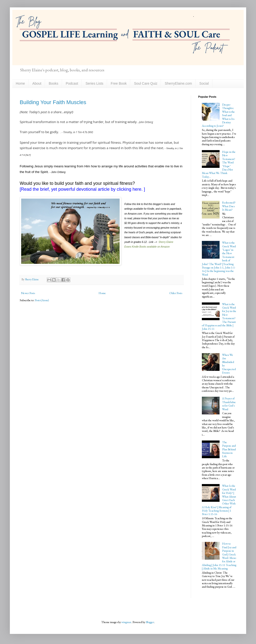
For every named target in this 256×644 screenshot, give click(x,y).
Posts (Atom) (42, 300)
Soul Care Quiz (146, 83)
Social (204, 83)
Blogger (150, 622)
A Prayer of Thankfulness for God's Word (229, 404)
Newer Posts (28, 293)
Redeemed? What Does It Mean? (229, 206)
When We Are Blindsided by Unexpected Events (229, 364)
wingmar (126, 622)
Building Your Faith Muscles (53, 102)
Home (20, 83)
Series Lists (94, 83)
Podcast (72, 83)
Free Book (119, 83)
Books (54, 83)
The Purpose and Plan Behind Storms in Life (229, 449)
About (37, 83)
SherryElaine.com (178, 83)
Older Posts (176, 293)
